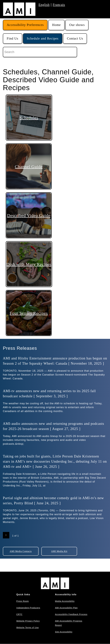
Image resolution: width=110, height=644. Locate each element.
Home (56, 25)
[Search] (40, 52)
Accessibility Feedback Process (71, 614)
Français (59, 5)
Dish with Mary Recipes (29, 264)
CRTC (19, 614)
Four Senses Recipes (29, 313)
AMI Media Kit (59, 551)
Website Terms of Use (27, 628)
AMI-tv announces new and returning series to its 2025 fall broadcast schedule (49, 393)
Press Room (23, 601)
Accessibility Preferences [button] (25, 25)
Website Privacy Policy (28, 621)
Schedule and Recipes (43, 38)
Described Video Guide (29, 215)
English (44, 5)
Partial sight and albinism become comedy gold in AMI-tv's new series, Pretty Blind (53, 501)
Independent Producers (28, 608)
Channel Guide (29, 166)
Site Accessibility (64, 632)
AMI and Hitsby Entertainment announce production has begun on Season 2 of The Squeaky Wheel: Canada (55, 361)
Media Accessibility (65, 601)
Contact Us (75, 38)
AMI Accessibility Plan (66, 608)
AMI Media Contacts (21, 551)
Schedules (29, 118)
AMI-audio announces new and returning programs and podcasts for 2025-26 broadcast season (53, 426)
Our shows (77, 25)
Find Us (13, 38)
